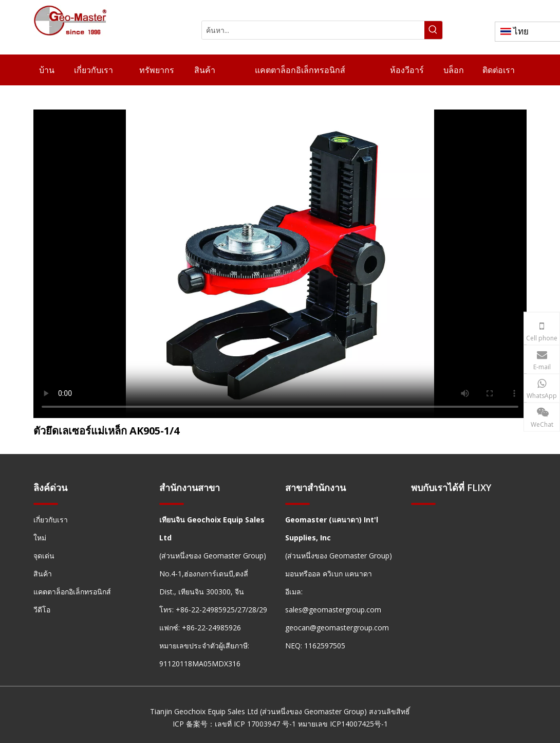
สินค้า (43, 574)
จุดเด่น (44, 556)
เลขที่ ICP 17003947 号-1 (255, 724)
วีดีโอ (42, 610)
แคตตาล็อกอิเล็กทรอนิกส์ (72, 592)
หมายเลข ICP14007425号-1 (343, 724)
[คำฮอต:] (433, 30)
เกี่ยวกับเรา (51, 520)
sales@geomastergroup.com (333, 610)
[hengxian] (46, 503)
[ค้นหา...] (313, 30)
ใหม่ (40, 538)
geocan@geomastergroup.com (337, 628)
